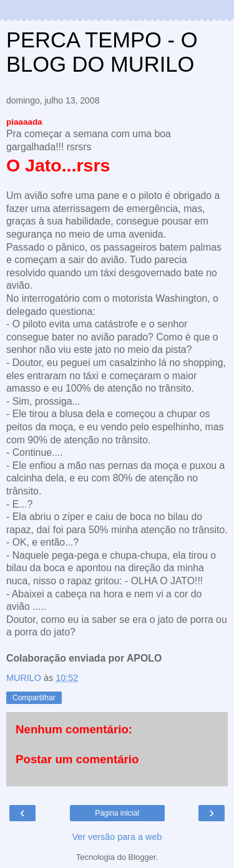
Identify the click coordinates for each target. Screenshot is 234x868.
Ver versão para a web (117, 837)
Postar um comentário (77, 759)
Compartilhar (34, 698)
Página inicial (117, 813)
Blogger (142, 857)
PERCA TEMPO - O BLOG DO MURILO (102, 52)
